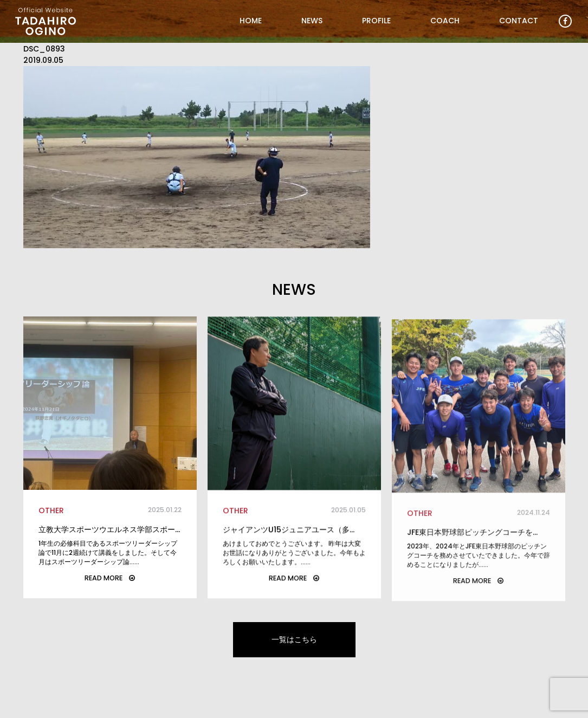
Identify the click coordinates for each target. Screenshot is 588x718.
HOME (251, 21)
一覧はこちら (294, 639)
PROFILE (376, 21)
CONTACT (519, 21)
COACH (445, 21)
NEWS (312, 21)
